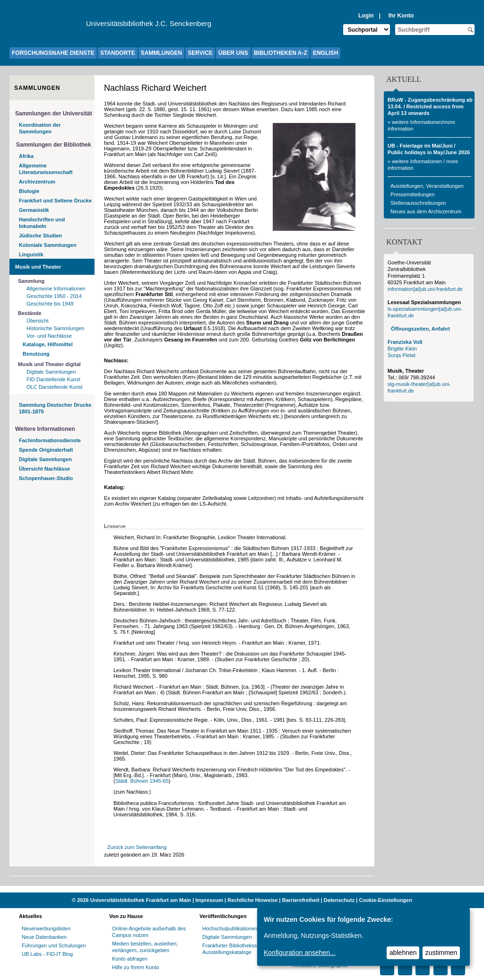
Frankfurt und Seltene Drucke (55, 201)
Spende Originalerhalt (46, 450)
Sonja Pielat (402, 355)
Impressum (209, 900)
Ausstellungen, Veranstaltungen (427, 186)
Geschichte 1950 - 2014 (54, 296)
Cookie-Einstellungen (385, 900)
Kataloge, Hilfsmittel (48, 344)
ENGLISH (325, 53)
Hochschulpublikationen (230, 928)
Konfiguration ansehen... (300, 953)
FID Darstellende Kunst (53, 379)
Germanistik (34, 210)
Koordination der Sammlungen (40, 128)
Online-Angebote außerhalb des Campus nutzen (149, 932)
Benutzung (36, 354)
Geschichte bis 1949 (50, 304)
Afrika (26, 156)
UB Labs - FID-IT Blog (47, 954)
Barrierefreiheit (301, 900)
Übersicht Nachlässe (44, 469)
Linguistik (31, 254)
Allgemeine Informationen (56, 289)
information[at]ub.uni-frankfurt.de (425, 289)
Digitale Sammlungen (51, 372)
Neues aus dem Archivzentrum (426, 211)
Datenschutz (339, 900)
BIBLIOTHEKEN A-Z (281, 53)
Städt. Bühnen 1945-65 (142, 781)
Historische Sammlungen (55, 328)
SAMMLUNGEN (161, 53)
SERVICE (200, 53)
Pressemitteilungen (413, 194)
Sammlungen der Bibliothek (54, 145)
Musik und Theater (38, 267)
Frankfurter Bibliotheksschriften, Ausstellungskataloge (239, 949)
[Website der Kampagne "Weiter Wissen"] (242, 889)
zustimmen (441, 953)
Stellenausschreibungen (418, 203)
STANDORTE (118, 53)
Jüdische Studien (40, 236)
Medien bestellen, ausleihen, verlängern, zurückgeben (145, 947)
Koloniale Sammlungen (48, 245)
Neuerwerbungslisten (46, 928)
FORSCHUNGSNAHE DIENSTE (53, 53)
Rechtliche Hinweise (252, 900)
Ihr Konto (401, 16)
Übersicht (37, 321)
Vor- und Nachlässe (49, 336)
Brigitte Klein (402, 349)
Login (366, 16)
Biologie (29, 191)
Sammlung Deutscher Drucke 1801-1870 (55, 408)
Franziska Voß (405, 342)
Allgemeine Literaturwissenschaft (46, 169)
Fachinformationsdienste (50, 440)
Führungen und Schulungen (54, 945)
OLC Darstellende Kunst (55, 387)
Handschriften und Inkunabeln (42, 223)
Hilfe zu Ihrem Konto (136, 967)
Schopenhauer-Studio (46, 478)
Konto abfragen (130, 959)
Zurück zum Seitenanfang (137, 847)
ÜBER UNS (233, 53)
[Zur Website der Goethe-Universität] (48, 26)
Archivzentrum (37, 182)
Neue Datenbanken (44, 937)
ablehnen (403, 953)
